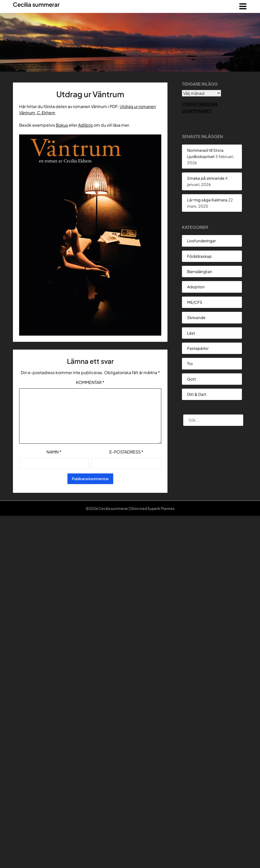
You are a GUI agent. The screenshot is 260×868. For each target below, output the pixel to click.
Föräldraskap (199, 256)
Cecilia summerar (36, 4)
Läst (191, 333)
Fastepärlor (198, 348)
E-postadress (126, 452)
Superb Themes (161, 508)
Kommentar (90, 382)
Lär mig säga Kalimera (207, 200)
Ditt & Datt (197, 394)
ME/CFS (195, 302)
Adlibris (85, 125)
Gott (192, 379)
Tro (190, 363)
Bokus (62, 125)
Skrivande (196, 317)
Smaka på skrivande (206, 178)
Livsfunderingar (201, 241)
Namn (54, 452)
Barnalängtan (200, 271)
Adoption (196, 287)
